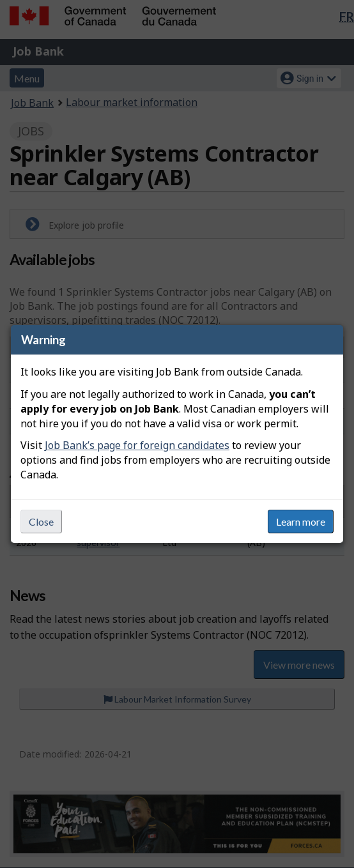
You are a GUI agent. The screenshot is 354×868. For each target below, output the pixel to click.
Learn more (301, 522)
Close (41, 522)
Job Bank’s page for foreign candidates (137, 445)
